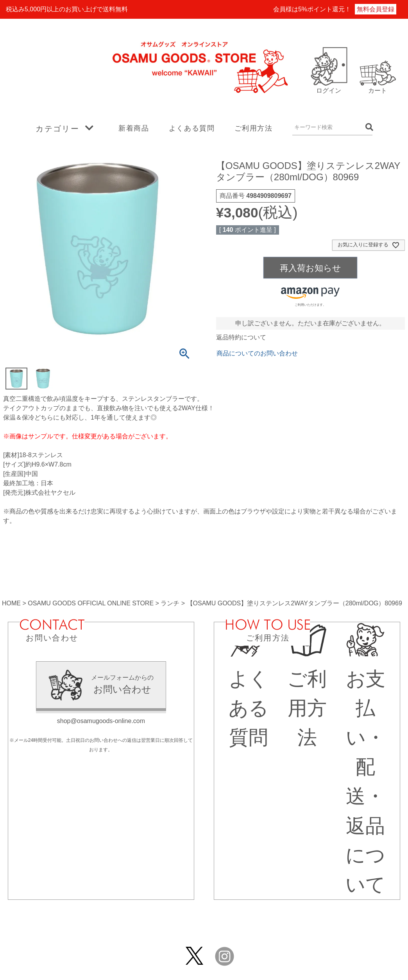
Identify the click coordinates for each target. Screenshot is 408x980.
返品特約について (241, 337)
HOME (11, 603)
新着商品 (134, 128)
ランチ (170, 603)
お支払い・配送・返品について (365, 767)
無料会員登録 (376, 9)
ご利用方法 (254, 128)
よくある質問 (192, 128)
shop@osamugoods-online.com (101, 721)
